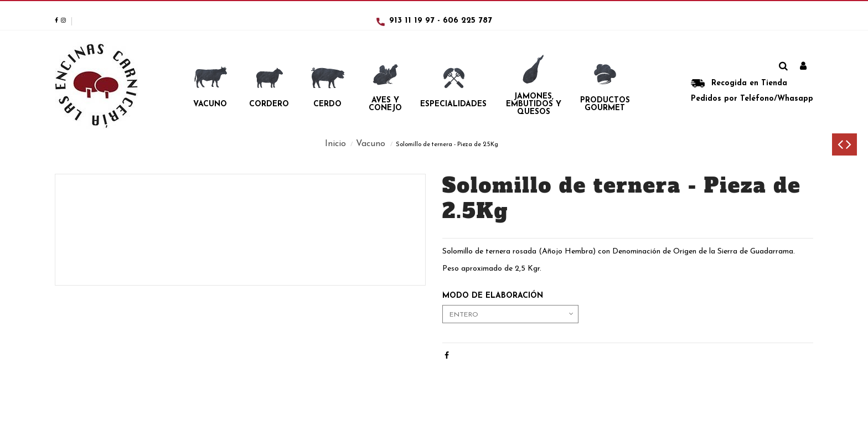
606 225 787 (467, 21)
